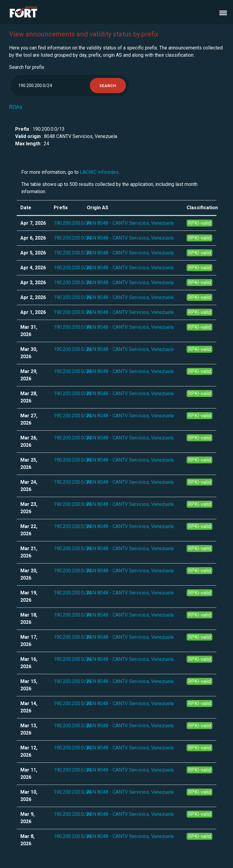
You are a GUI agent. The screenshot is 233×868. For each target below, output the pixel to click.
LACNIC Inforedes (99, 172)
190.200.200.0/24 (73, 223)
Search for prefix (27, 67)
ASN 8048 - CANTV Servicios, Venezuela (130, 223)
